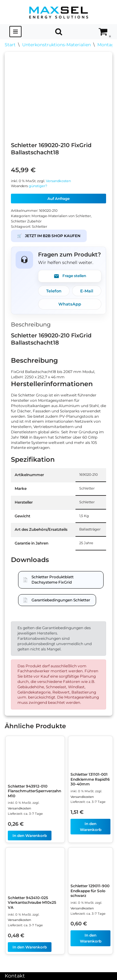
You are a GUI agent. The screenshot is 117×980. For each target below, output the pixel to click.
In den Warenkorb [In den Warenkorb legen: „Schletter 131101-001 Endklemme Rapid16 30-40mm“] (91, 827)
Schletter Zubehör (26, 221)
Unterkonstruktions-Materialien (56, 45)
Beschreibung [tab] (31, 325)
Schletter (39, 227)
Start (10, 45)
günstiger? (38, 186)
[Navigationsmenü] (15, 32)
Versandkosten (58, 181)
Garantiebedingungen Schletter (61, 600)
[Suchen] (59, 32)
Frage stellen (70, 276)
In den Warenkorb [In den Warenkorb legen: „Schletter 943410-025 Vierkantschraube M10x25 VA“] (30, 947)
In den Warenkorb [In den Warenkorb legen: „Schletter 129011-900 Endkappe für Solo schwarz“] (91, 938)
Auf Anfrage (58, 199)
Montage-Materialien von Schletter (61, 216)
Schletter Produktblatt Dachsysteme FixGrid (53, 580)
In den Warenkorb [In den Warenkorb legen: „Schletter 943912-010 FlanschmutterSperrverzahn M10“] (30, 836)
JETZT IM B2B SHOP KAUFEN (49, 236)
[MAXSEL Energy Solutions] (59, 12)
